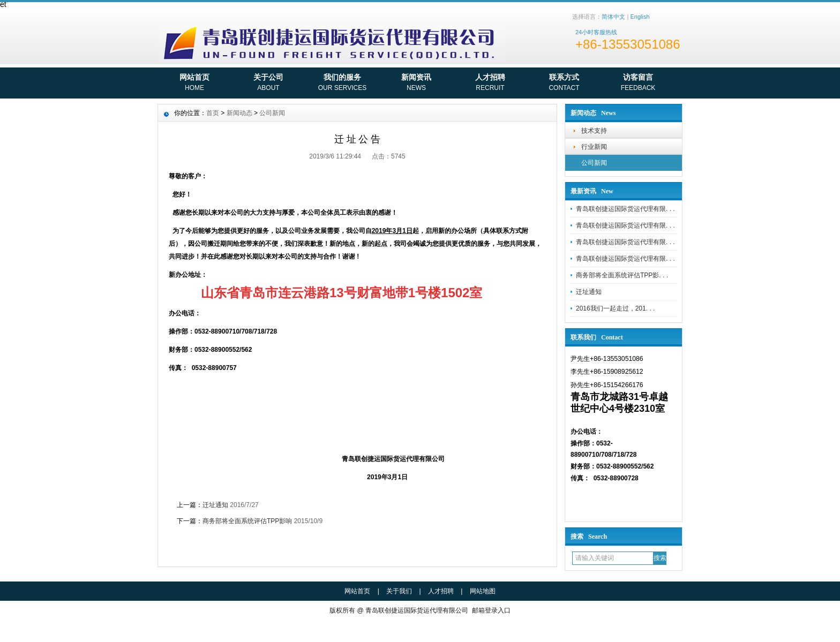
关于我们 (399, 591)
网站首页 (194, 84)
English (640, 17)
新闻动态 (239, 113)
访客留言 (638, 84)
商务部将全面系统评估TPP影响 (247, 521)
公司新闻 (594, 163)
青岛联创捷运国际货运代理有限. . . (625, 209)
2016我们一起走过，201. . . (615, 308)
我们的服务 (342, 84)
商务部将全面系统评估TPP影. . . (622, 275)
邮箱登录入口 (491, 610)
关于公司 (268, 84)
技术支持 (594, 131)
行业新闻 (594, 147)
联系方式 (564, 84)
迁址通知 (589, 292)
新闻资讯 (416, 84)
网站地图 (483, 591)
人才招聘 (490, 84)
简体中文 (613, 17)
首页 (213, 113)
